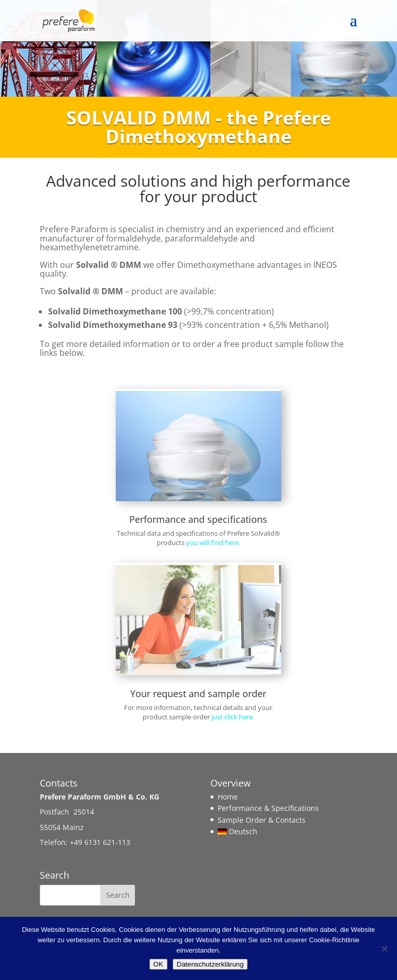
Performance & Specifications (268, 808)
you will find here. (213, 542)
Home (228, 797)
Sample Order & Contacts (262, 820)
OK (158, 964)
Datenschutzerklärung (210, 964)
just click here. (233, 717)
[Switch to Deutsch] (268, 831)
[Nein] (384, 948)
